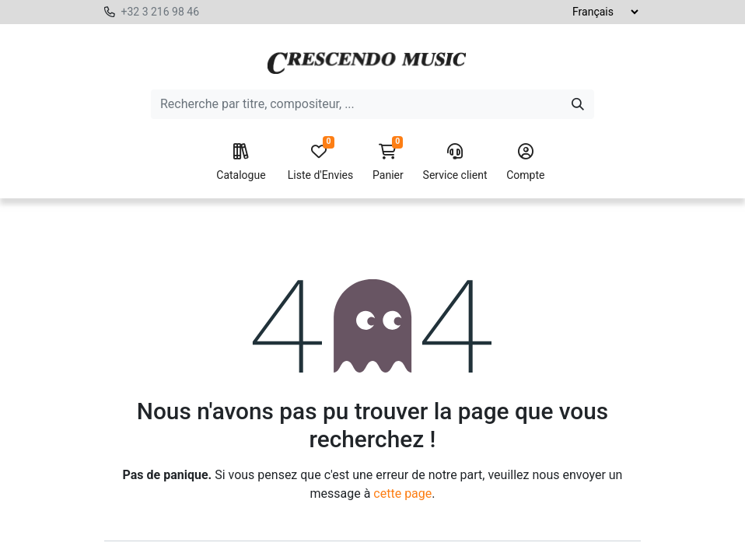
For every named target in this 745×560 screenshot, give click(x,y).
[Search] (578, 104)
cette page (402, 493)
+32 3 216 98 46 (160, 12)
